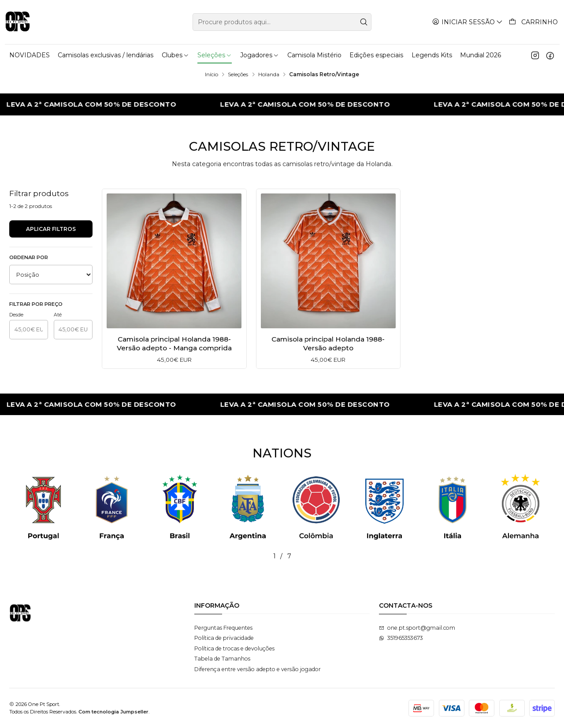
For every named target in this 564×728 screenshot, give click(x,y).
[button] (237, 556)
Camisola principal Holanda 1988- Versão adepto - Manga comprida (174, 343)
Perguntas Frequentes (223, 628)
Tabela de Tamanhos (222, 659)
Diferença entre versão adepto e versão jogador (258, 669)
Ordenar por (29, 257)
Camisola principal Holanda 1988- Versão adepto (328, 343)
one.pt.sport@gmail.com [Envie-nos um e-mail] (417, 628)
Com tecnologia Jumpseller (113, 712)
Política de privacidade (224, 638)
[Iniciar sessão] (468, 22)
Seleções (238, 74)
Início (211, 74)
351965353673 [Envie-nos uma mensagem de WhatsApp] (401, 638)
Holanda (269, 74)
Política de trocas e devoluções (234, 648)
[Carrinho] (533, 22)
